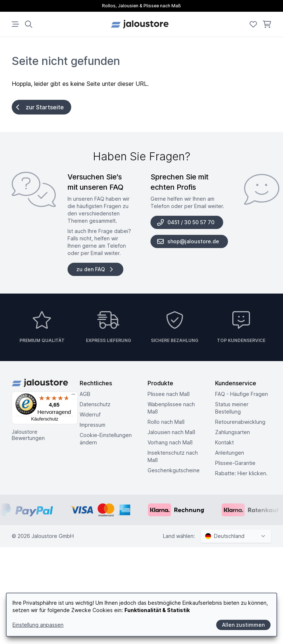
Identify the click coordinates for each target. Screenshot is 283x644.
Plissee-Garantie (235, 463)
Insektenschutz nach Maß (173, 456)
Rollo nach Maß (166, 422)
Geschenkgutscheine (174, 470)
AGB (85, 394)
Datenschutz (95, 404)
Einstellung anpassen (38, 625)
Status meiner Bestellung (232, 408)
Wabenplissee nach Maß (171, 408)
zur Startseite (40, 107)
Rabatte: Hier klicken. (241, 473)
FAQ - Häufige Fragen (242, 394)
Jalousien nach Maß (171, 432)
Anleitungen (230, 453)
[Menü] (73, 396)
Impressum (92, 425)
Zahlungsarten (233, 432)
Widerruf (90, 414)
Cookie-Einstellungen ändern (106, 439)
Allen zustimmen (243, 625)
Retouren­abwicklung (240, 422)
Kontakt (224, 442)
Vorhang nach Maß (170, 442)
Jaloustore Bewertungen (28, 435)
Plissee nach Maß (169, 394)
